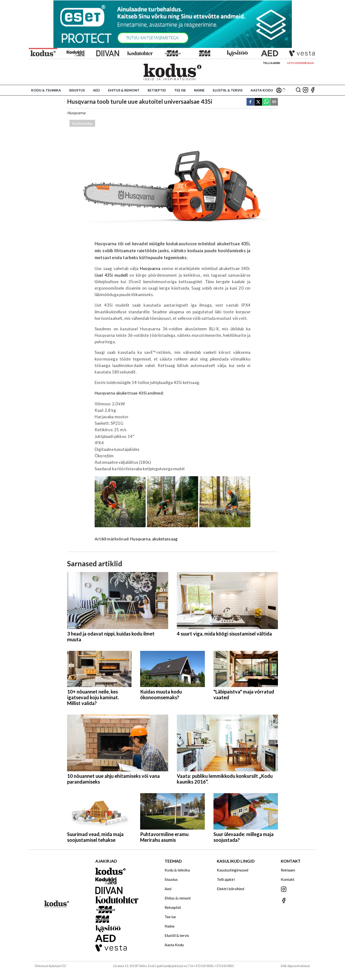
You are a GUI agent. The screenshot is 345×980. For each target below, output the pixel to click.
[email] (274, 102)
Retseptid (157, 90)
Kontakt (288, 879)
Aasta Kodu (262, 90)
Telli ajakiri (271, 63)
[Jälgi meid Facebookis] (313, 90)
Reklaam (288, 870)
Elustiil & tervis (228, 90)
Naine (199, 90)
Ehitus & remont (124, 90)
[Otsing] (298, 90)
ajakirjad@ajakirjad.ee (172, 966)
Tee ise (180, 90)
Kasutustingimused (233, 870)
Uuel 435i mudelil (111, 275)
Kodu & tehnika (46, 90)
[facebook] (250, 102)
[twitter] (258, 102)
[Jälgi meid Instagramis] (305, 90)
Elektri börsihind (230, 889)
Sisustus (77, 90)
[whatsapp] (266, 102)
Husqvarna (151, 268)
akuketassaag (165, 539)
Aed (96, 90)
